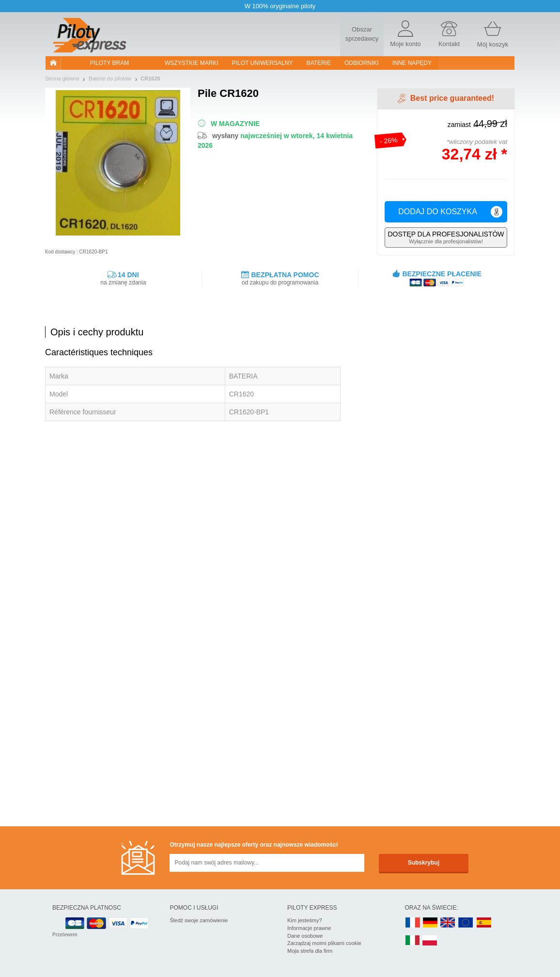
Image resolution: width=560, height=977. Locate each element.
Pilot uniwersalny (263, 63)
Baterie (319, 63)
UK (448, 923)
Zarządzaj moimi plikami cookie (324, 943)
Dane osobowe (305, 936)
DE (430, 923)
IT (413, 941)
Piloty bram (109, 63)
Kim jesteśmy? (305, 920)
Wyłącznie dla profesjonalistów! (446, 237)
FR (413, 923)
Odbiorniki (362, 63)
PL (430, 941)
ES (484, 923)
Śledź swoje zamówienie (199, 920)
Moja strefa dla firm (310, 951)
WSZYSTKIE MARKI (192, 63)
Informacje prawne (309, 928)
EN (466, 923)
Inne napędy (412, 63)
